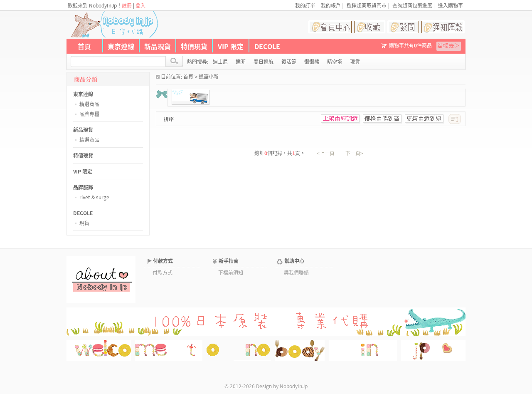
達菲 (241, 62)
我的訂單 (305, 5)
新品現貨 (158, 46)
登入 (140, 5)
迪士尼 (220, 62)
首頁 (84, 46)
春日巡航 (264, 62)
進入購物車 (451, 5)
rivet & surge (94, 197)
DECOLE (267, 46)
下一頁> (354, 153)
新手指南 (229, 261)
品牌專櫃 (89, 114)
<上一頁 (326, 153)
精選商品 (89, 104)
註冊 (127, 5)
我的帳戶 (331, 5)
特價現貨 (194, 46)
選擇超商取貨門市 (367, 5)
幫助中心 (294, 261)
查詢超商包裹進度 (412, 5)
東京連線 (121, 46)
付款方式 (163, 261)
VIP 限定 (231, 46)
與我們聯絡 (296, 273)
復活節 (289, 62)
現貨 (84, 223)
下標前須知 (231, 273)
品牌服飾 (83, 187)
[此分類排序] (455, 119)
